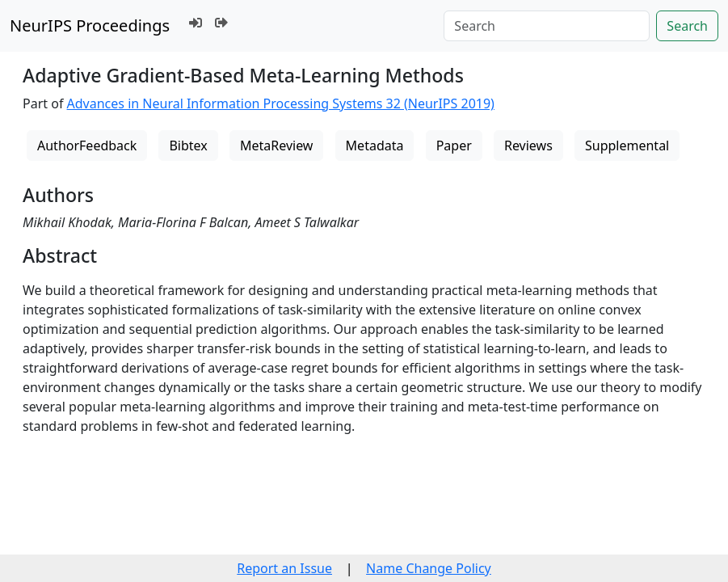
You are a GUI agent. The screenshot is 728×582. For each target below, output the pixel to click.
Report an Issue (284, 568)
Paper (454, 145)
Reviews (528, 145)
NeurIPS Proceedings (90, 25)
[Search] (547, 26)
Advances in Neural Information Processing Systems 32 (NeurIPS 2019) (281, 103)
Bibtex (188, 145)
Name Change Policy (429, 568)
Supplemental (627, 145)
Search (687, 26)
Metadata (375, 145)
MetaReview (276, 145)
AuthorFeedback (87, 145)
